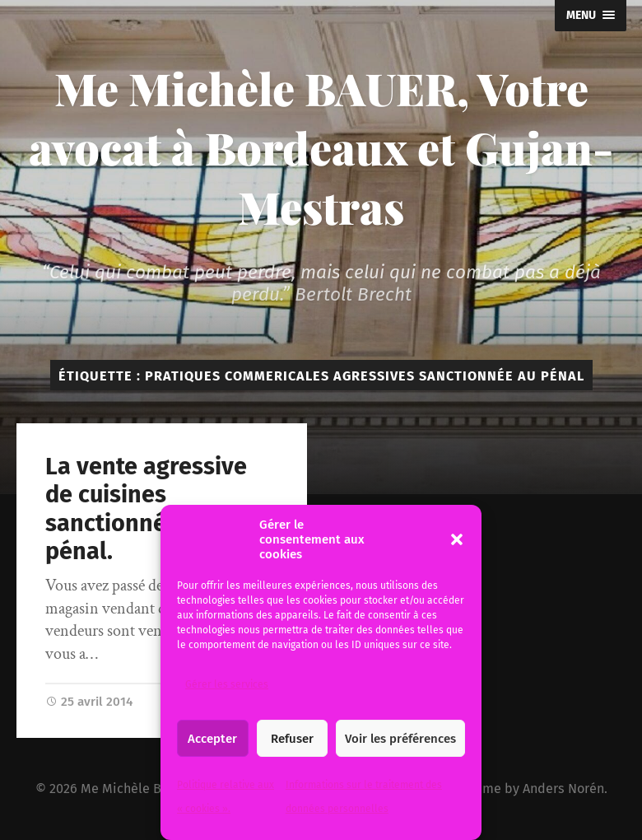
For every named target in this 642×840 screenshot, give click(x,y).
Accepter (212, 739)
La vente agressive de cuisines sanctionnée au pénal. (146, 509)
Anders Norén (563, 789)
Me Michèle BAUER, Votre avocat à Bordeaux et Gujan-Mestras (321, 147)
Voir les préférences (400, 739)
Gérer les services (227, 684)
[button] (457, 539)
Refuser (292, 739)
